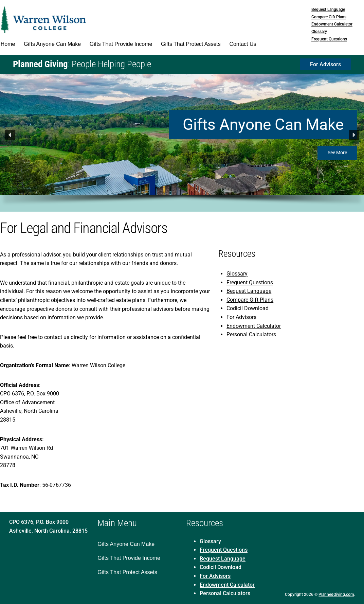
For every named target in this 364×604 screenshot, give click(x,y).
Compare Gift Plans (329, 17)
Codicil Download (248, 308)
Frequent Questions (329, 39)
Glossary (319, 32)
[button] (10, 135)
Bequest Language (328, 10)
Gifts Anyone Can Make (263, 124)
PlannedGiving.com (336, 594)
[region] (182, 143)
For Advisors (241, 317)
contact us (57, 337)
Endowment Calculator (332, 24)
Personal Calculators (251, 334)
